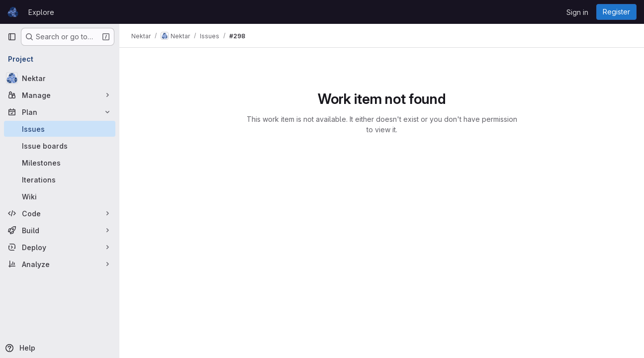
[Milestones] (60, 163)
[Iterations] (60, 179)
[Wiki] (60, 196)
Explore (41, 12)
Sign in (577, 12)
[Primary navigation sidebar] (12, 37)
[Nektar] (60, 78)
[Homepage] (13, 12)
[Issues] (60, 129)
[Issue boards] (60, 146)
